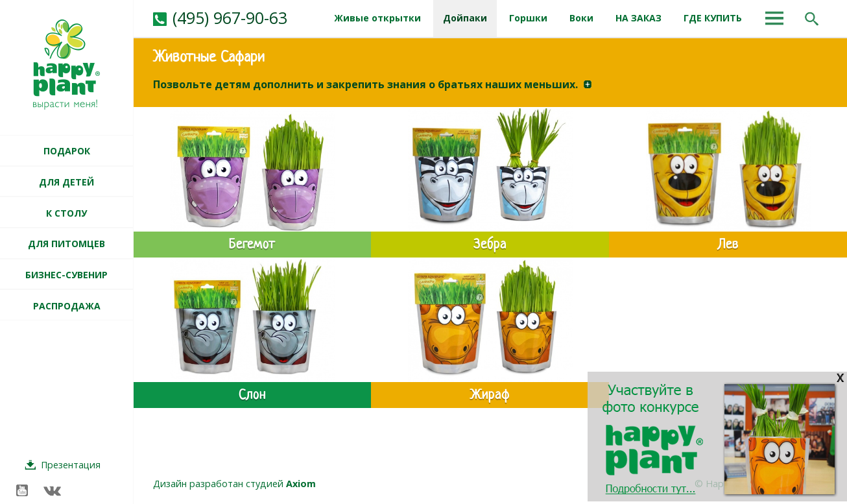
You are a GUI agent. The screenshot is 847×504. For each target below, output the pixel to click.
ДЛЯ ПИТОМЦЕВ (66, 244)
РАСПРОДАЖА (67, 306)
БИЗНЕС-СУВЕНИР (66, 275)
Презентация (71, 465)
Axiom (301, 484)
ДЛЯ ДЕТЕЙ (66, 182)
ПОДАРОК (67, 151)
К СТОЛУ (66, 213)
